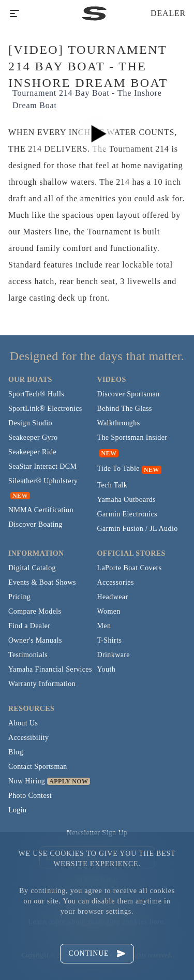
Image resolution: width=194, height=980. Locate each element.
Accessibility (28, 738)
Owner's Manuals (35, 640)
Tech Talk (113, 485)
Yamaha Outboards (126, 500)
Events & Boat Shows (42, 582)
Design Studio (30, 423)
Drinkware (114, 655)
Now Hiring (27, 781)
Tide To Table (118, 469)
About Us (23, 723)
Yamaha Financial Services (50, 669)
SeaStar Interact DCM (42, 466)
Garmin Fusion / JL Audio (138, 529)
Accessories (116, 582)
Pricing (19, 597)
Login (17, 810)
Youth (107, 669)
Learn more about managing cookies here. (97, 922)
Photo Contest (30, 796)
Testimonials (28, 655)
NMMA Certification (41, 510)
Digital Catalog (32, 568)
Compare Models (35, 611)
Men (104, 626)
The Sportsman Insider (132, 437)
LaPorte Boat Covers (130, 568)
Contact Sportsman (38, 767)
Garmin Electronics (127, 514)
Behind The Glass (125, 409)
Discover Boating (35, 524)
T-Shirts (110, 640)
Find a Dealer (29, 626)
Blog (16, 752)
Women (109, 611)
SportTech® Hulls (36, 394)
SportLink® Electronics (45, 409)
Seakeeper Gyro (33, 437)
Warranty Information (42, 684)
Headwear (113, 597)
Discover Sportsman (129, 394)
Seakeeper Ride (32, 452)
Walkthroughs (119, 423)
